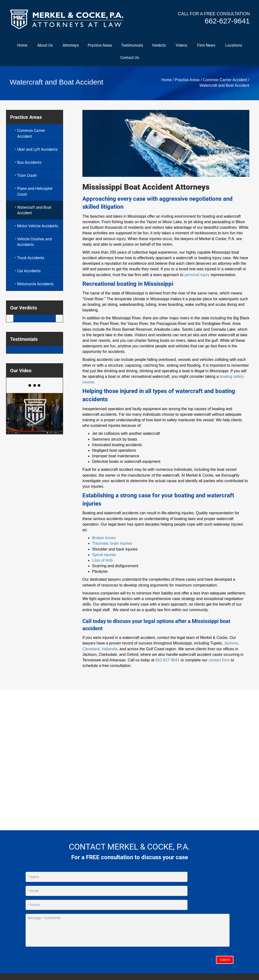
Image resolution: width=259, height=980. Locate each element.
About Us (45, 46)
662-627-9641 (227, 21)
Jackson (231, 644)
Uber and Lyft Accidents (37, 150)
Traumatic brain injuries (112, 544)
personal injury (197, 275)
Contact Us (130, 58)
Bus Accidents (29, 163)
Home (22, 46)
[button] (79, 46)
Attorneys (71, 46)
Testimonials (132, 46)
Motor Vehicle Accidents (38, 227)
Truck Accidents (31, 258)
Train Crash (27, 176)
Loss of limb (102, 561)
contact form (219, 661)
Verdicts (159, 46)
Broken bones (104, 539)
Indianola (110, 649)
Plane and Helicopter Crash (35, 192)
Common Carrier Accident (225, 81)
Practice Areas (100, 46)
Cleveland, (92, 649)
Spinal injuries (104, 555)
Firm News (206, 46)
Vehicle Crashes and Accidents (34, 243)
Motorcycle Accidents (35, 285)
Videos (181, 46)
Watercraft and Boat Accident (34, 211)
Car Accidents (29, 272)
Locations (234, 46)
